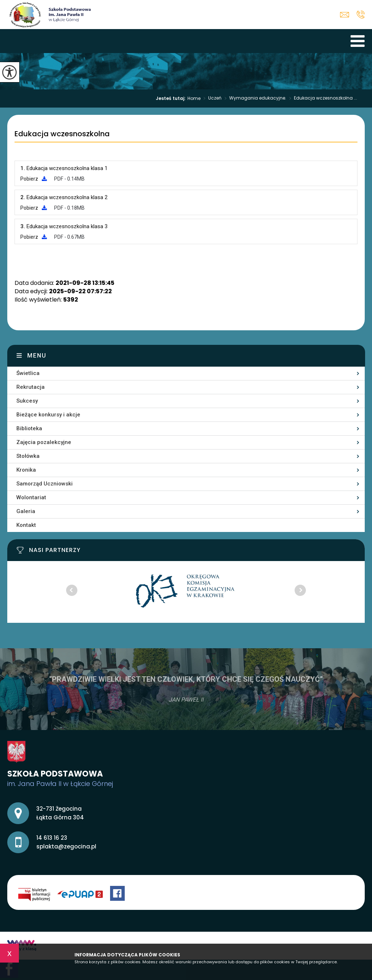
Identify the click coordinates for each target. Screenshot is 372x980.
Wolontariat (31, 497)
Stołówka (28, 456)
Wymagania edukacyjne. (254, 98)
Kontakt (26, 525)
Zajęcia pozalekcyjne (44, 442)
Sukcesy (27, 401)
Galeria (26, 511)
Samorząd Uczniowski (45, 484)
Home (194, 98)
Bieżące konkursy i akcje (48, 415)
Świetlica (28, 373)
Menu (37, 356)
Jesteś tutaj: (172, 98)
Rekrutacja (31, 387)
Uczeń (211, 98)
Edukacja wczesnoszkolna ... (322, 98)
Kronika (26, 470)
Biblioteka (29, 428)
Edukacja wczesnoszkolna (62, 134)
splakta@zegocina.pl (345, 15)
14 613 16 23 (361, 15)
